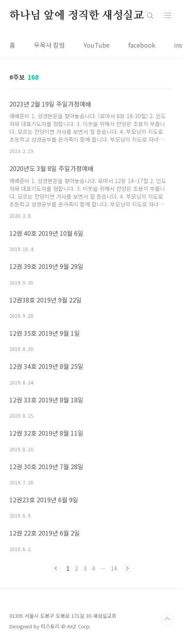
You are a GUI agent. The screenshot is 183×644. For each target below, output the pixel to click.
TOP (167, 619)
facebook (142, 45)
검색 (150, 16)
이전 (56, 568)
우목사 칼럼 (49, 45)
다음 (127, 568)
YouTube (97, 45)
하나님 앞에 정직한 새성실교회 (82, 16)
